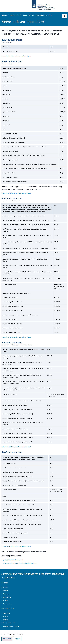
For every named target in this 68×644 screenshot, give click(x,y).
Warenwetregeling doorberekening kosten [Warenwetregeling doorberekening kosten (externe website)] (20, 563)
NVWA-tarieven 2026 (44, 15)
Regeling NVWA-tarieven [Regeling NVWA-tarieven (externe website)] (13, 560)
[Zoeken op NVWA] (64, 16)
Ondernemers (15, 15)
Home (5, 15)
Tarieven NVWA (28, 15)
